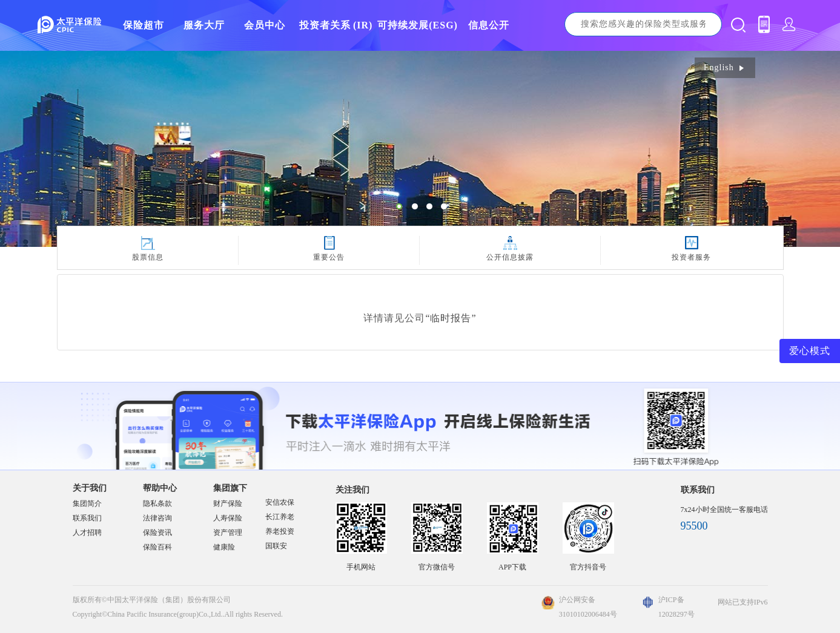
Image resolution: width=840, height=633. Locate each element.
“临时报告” (451, 318)
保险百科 (157, 547)
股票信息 (148, 257)
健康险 (224, 547)
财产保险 (228, 503)
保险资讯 (157, 533)
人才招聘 (87, 533)
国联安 (276, 546)
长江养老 (280, 517)
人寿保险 (228, 518)
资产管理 (228, 533)
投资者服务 (691, 257)
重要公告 (329, 257)
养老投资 (280, 531)
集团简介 (87, 503)
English (725, 67)
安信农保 (280, 502)
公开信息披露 (510, 257)
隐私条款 (157, 503)
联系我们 (87, 518)
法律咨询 (157, 518)
